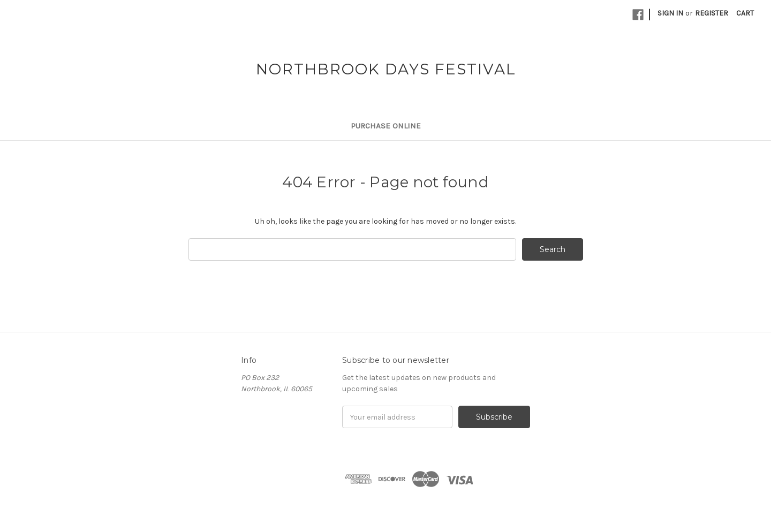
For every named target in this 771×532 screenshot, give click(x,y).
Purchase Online (386, 126)
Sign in (670, 13)
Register (712, 13)
